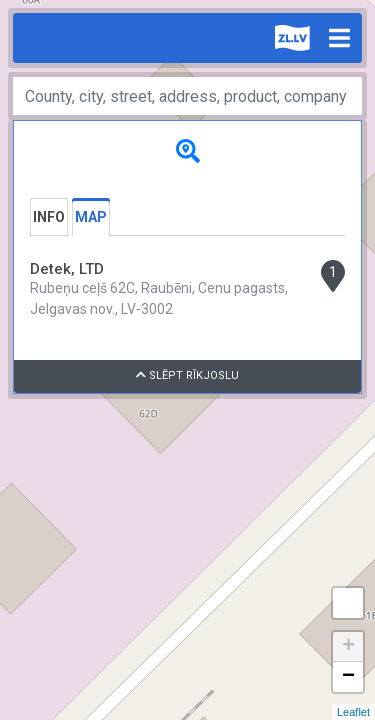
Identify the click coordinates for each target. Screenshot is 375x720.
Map (91, 217)
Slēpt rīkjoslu (187, 375)
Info (49, 217)
